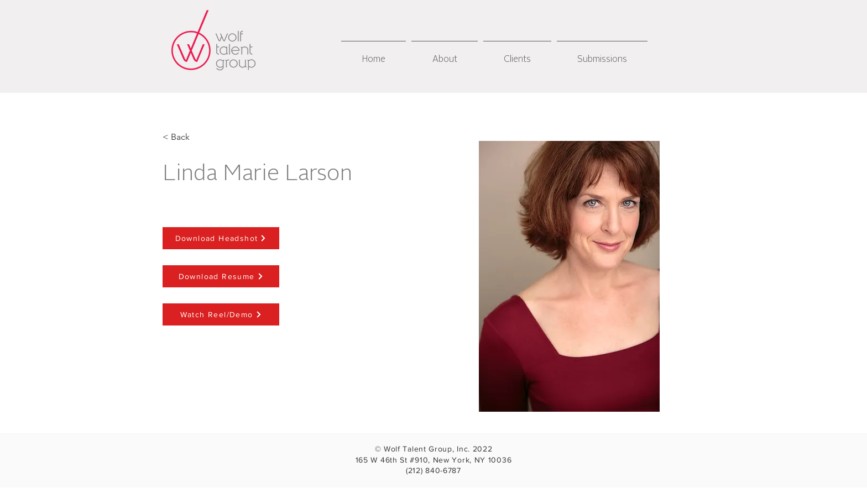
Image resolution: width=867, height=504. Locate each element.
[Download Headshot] (221, 238)
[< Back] (181, 137)
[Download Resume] (221, 276)
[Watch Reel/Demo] (221, 314)
